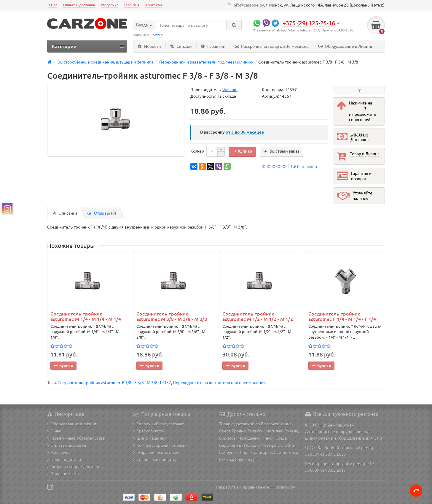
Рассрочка (110, 5)
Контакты (154, 5)
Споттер (156, 35)
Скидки (181, 46)
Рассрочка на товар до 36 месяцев (272, 46)
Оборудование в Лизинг (345, 46)
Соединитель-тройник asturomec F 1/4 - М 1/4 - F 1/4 (342, 316)
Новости (149, 46)
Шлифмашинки (150, 438)
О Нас (52, 5)
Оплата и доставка (79, 5)
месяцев (245, 132)
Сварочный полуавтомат (158, 424)
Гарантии (213, 46)
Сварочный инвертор (155, 459)
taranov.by (285, 487)
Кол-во (197, 151)
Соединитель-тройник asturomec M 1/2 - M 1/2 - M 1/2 (258, 316)
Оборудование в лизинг (72, 424)
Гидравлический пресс (157, 452)
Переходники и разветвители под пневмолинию (220, 382)
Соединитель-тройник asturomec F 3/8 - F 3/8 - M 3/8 (107, 382)
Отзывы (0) (102, 213)
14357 (165, 382)
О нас (54, 431)
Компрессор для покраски (160, 445)
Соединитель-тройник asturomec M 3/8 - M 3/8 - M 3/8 (172, 316)
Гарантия (132, 5)
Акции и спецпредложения (75, 466)
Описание (65, 213)
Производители (64, 459)
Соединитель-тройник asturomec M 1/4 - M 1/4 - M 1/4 (86, 316)
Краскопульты (149, 431)
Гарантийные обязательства (76, 438)
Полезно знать (63, 473)
